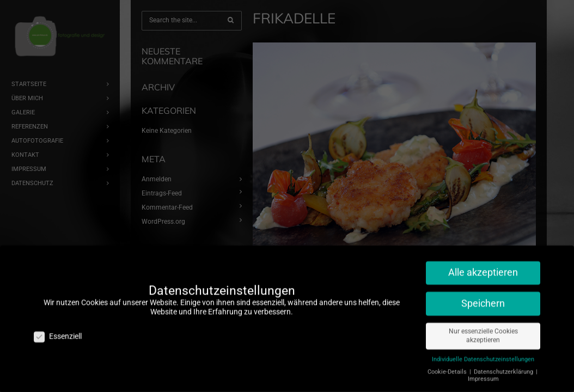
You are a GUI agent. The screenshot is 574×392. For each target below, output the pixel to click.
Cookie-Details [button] (448, 368)
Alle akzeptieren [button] (483, 268)
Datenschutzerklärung (504, 368)
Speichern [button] (483, 299)
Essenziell (58, 332)
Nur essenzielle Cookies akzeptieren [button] (483, 332)
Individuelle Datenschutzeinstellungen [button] (483, 355)
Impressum (483, 375)
